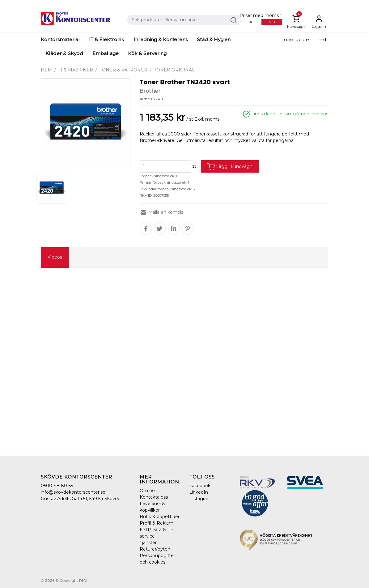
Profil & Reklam (157, 523)
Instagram (200, 499)
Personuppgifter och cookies (157, 559)
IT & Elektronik (107, 39)
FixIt (323, 39)
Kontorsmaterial (60, 39)
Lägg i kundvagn (230, 167)
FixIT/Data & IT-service (156, 533)
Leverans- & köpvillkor (152, 507)
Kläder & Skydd (64, 53)
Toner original (174, 70)
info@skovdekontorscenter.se (73, 492)
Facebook (200, 486)
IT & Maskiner (76, 70)
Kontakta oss (154, 497)
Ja (250, 22)
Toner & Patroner (123, 70)
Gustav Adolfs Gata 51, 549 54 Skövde (81, 499)
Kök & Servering (147, 53)
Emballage (106, 53)
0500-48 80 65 (57, 486)
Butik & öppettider (160, 517)
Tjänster (148, 543)
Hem (46, 70)
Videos (55, 257)
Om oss (148, 491)
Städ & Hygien (214, 39)
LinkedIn (199, 492)
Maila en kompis (161, 212)
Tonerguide (295, 39)
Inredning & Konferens (161, 39)
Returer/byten (155, 549)
